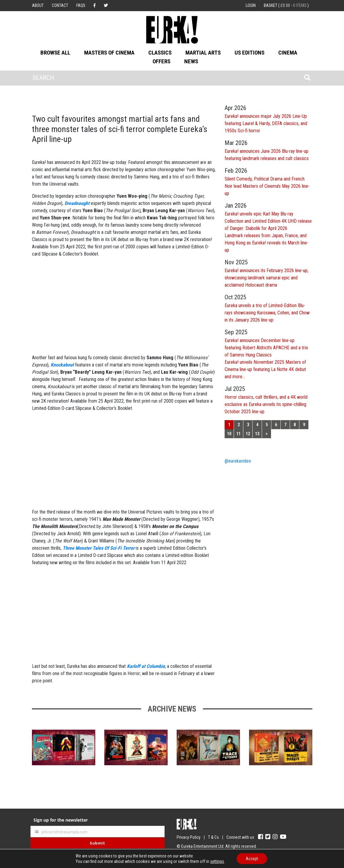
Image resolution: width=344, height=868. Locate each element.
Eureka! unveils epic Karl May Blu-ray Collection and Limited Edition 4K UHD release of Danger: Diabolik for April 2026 (268, 221)
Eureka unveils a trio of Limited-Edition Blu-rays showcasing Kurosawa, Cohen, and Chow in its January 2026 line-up (267, 313)
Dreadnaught (77, 203)
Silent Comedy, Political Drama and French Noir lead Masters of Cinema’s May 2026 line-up (267, 186)
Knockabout (62, 365)
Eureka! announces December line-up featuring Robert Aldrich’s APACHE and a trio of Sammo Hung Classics (266, 348)
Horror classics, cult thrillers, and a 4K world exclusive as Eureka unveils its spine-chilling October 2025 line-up (266, 404)
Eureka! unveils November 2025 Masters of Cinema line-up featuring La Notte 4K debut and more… (265, 369)
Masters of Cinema (109, 53)
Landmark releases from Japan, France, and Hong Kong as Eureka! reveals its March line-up (267, 243)
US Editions (249, 53)
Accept (252, 859)
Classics (160, 53)
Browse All (55, 53)
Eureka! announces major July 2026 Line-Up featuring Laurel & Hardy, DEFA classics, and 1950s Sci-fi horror (266, 123)
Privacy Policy (189, 837)
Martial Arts (203, 53)
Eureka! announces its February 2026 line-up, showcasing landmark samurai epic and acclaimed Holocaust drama (267, 278)
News (191, 61)
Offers (161, 61)
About (38, 5)
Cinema (288, 53)
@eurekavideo (238, 461)
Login (251, 5)
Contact (60, 5)
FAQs (81, 5)
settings (217, 861)
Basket (286, 5)
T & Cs (213, 837)
